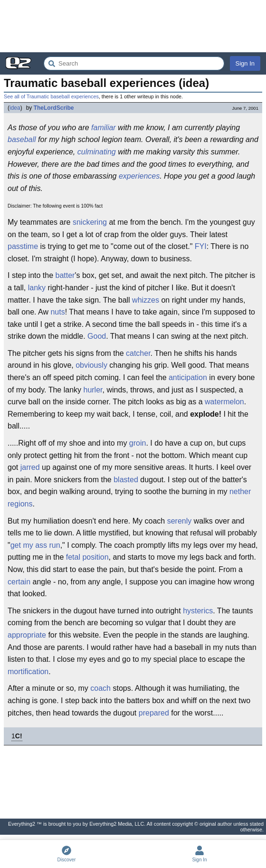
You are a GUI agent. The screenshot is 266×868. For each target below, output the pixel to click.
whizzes (146, 300)
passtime (23, 246)
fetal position (87, 557)
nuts (57, 312)
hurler (93, 390)
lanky (37, 288)
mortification (28, 672)
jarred (30, 467)
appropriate (27, 635)
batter (65, 275)
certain (19, 582)
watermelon (224, 402)
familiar (104, 128)
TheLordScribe (54, 108)
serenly (180, 521)
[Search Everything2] (134, 63)
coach (100, 688)
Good (97, 336)
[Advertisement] (133, 26)
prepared (154, 713)
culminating (97, 152)
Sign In (245, 63)
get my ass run (35, 545)
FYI (201, 246)
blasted (126, 480)
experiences (139, 176)
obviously (91, 365)
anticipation (188, 377)
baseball (22, 139)
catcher (138, 353)
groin (138, 443)
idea (15, 108)
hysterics (198, 611)
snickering (90, 222)
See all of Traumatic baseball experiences (51, 96)
